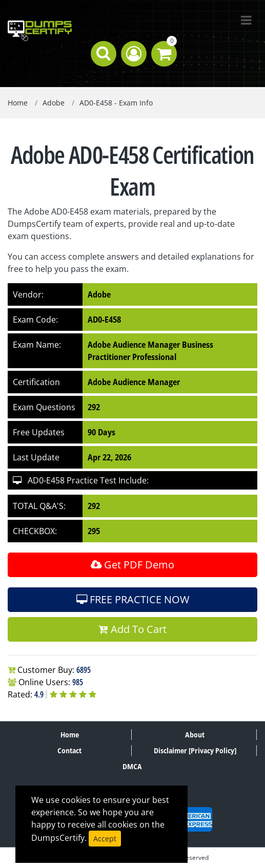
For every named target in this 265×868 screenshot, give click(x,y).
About (195, 735)
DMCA (132, 766)
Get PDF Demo (132, 565)
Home (18, 103)
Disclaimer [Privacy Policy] (195, 750)
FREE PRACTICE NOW (133, 599)
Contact (69, 750)
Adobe (54, 103)
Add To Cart (132, 629)
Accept (105, 839)
